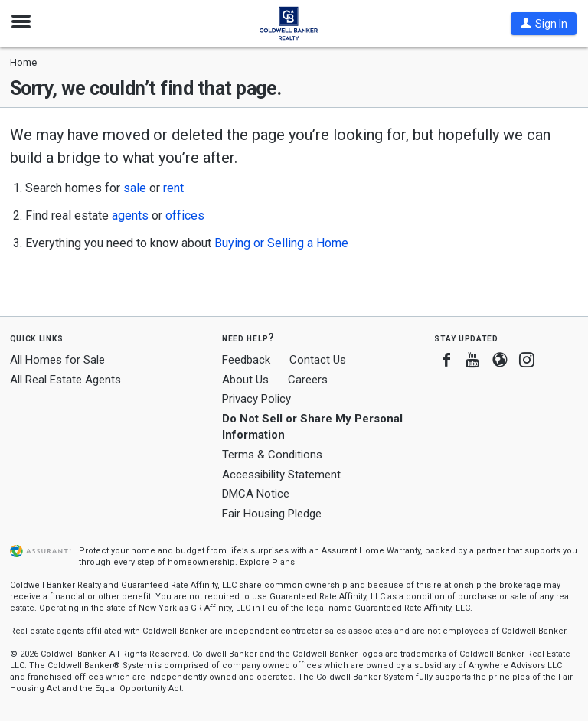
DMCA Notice (256, 494)
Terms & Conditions (272, 455)
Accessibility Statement (281, 475)
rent (173, 188)
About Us (245, 380)
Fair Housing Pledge (272, 514)
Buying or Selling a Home (281, 243)
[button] (544, 24)
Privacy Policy (256, 399)
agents (130, 215)
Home (23, 62)
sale (135, 188)
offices (185, 215)
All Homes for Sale (57, 360)
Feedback (246, 360)
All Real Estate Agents (65, 380)
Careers (308, 380)
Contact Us (318, 360)
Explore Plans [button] (267, 562)
